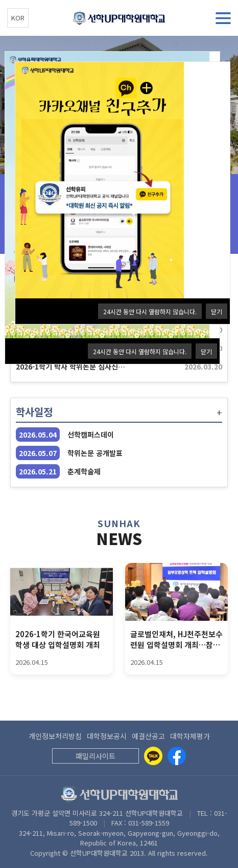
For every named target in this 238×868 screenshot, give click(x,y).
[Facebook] (177, 756)
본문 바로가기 (0, 0)
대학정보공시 (107, 736)
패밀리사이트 (96, 756)
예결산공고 (148, 736)
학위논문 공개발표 (95, 453)
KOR (18, 18)
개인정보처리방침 (55, 736)
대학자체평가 (190, 736)
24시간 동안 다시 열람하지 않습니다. (140, 351)
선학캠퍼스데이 (91, 435)
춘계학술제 (84, 471)
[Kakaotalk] (153, 756)
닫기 (206, 351)
